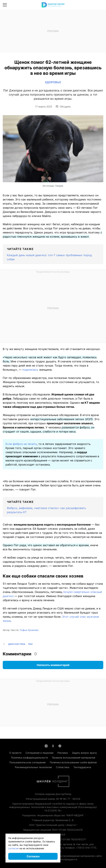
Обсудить (63, 107)
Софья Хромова (29, 630)
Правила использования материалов (74, 758)
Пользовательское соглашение (28, 762)
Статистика (63, 767)
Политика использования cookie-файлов (73, 762)
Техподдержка (82, 767)
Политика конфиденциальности (29, 758)
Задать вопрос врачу (84, 753)
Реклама (63, 753)
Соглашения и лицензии (39, 753)
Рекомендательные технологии (33, 767)
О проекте (15, 753)
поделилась (30, 370)
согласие (13, 848)
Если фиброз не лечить (21, 444)
